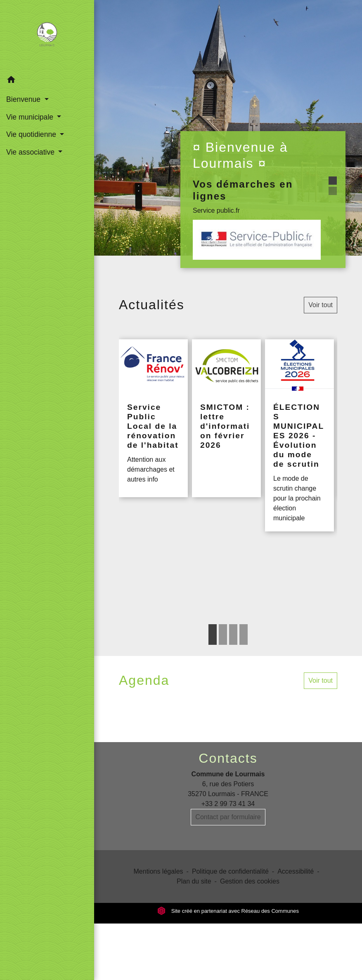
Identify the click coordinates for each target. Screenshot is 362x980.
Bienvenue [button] (24, 99)
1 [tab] (213, 635)
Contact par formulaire (228, 817)
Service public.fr (216, 210)
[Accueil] (47, 36)
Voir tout (321, 305)
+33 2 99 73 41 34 (228, 804)
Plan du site (194, 881)
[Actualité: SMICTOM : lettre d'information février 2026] (226, 418)
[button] (47, 81)
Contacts (228, 758)
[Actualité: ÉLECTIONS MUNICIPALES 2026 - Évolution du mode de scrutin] (299, 435)
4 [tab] (244, 635)
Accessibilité (296, 871)
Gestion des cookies (250, 881)
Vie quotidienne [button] (32, 134)
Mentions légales (159, 871)
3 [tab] (233, 635)
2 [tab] (223, 635)
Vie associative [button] (31, 152)
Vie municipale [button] (31, 117)
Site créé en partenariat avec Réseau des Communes (228, 911)
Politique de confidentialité (230, 871)
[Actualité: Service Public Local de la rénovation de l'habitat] (153, 418)
